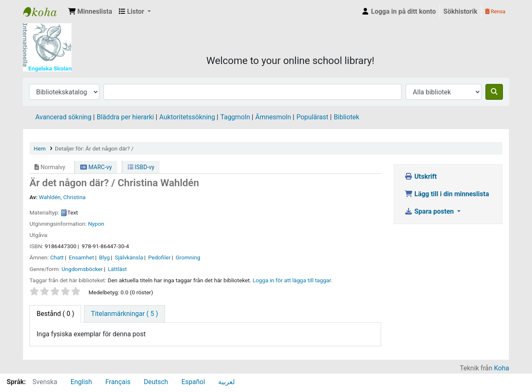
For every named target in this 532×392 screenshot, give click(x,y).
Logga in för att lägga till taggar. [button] (293, 280)
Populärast (312, 117)
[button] (90, 12)
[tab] (124, 314)
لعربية (227, 382)
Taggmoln (235, 117)
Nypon (96, 224)
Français (118, 382)
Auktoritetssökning (187, 117)
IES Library (44, 12)
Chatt (57, 257)
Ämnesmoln (273, 117)
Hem (40, 148)
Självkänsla (129, 257)
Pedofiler (159, 257)
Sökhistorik (461, 11)
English (81, 382)
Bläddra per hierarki (126, 117)
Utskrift (421, 176)
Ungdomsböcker (82, 269)
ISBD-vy (141, 167)
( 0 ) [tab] (55, 314)
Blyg (104, 257)
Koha (502, 368)
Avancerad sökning (63, 117)
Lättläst (117, 269)
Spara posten (430, 211)
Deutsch (156, 382)
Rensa (495, 11)
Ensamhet (81, 257)
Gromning (188, 257)
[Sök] (494, 92)
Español (193, 382)
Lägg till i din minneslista (447, 194)
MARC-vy (96, 167)
